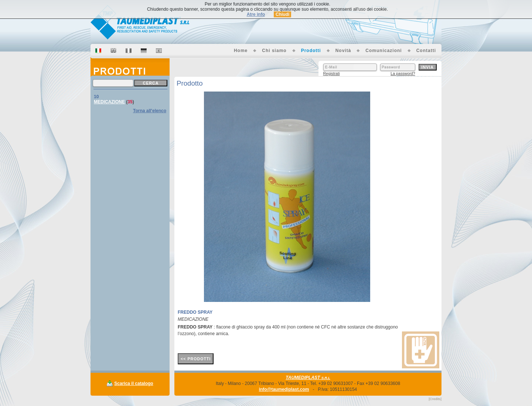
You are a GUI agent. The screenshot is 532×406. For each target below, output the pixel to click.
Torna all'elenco (150, 111)
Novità (343, 51)
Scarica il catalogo (134, 383)
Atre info (256, 14)
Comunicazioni (383, 51)
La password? (403, 73)
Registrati (332, 73)
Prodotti (311, 51)
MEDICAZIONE (109, 102)
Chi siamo (274, 51)
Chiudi (282, 14)
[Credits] (435, 399)
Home (241, 51)
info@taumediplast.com (284, 389)
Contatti (426, 51)
